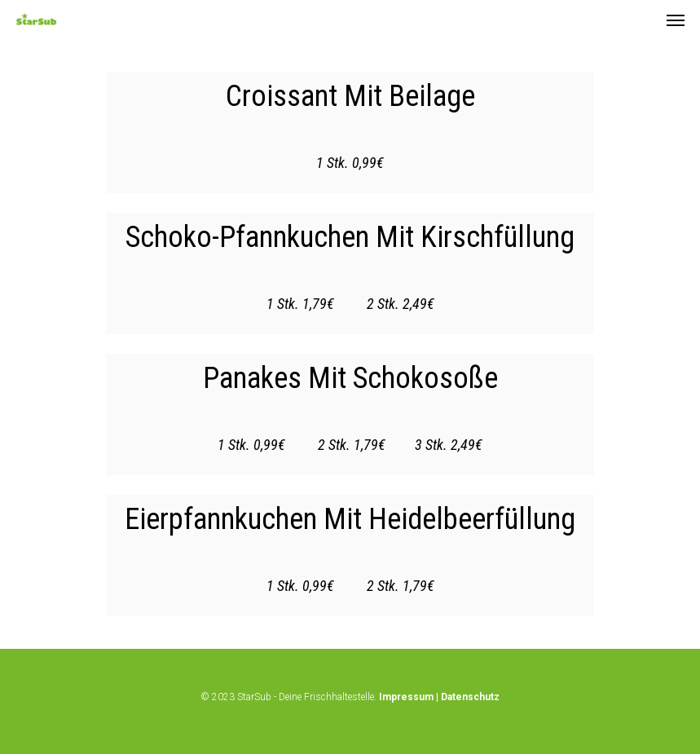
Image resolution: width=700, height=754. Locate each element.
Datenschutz (470, 697)
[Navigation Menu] (676, 20)
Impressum (406, 697)
